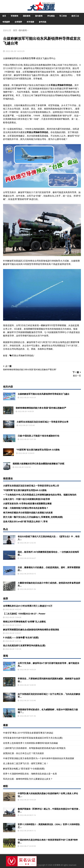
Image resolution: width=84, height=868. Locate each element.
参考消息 (43, 22)
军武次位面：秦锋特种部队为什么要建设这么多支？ (28, 779)
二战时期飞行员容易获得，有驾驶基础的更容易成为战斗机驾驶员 (34, 748)
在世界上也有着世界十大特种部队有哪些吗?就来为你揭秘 (30, 743)
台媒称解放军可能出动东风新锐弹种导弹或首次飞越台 (44, 394)
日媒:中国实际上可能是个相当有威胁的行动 (38, 436)
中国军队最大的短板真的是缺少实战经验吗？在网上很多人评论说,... (48, 795)
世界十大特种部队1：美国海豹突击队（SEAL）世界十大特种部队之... (49, 826)
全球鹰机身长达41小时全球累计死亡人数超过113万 (28, 606)
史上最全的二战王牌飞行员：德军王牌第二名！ (26, 763)
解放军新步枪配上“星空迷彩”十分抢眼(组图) (24, 769)
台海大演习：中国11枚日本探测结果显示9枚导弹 (26, 499)
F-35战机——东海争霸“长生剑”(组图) (21, 637)
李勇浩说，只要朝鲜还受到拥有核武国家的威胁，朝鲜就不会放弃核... (49, 680)
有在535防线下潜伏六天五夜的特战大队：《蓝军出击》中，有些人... (49, 538)
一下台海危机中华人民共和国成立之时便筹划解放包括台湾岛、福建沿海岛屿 (40, 495)
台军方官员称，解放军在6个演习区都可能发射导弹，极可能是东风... (48, 664)
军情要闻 (14, 16)
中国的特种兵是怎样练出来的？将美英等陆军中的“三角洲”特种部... (48, 841)
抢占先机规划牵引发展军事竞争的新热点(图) (24, 645)
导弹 (33, 58)
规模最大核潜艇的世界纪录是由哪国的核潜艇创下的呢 (38, 464)
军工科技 (63, 16)
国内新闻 (39, 16)
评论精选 (51, 16)
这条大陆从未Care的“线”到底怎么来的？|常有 (25, 521)
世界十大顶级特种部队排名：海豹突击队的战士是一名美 (30, 774)
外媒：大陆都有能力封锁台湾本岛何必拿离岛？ (26, 508)
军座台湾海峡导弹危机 (23, 355)
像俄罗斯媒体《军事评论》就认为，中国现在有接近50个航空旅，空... (49, 810)
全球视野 (18, 22)
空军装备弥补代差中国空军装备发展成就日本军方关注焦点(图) (33, 738)
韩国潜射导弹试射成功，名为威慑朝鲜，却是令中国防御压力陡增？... (48, 711)
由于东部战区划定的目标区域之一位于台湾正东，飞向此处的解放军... (49, 695)
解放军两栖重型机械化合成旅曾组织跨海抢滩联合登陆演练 (31, 630)
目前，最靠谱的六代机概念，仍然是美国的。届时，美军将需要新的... (49, 569)
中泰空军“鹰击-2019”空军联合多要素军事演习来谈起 (28, 733)
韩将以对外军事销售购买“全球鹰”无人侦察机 (24, 622)
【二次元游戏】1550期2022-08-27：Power (24, 614)
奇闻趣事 (6, 22)
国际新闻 (27, 16)
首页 (4, 16)
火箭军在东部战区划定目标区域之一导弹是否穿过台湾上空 (31, 486)
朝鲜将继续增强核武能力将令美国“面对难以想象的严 (41, 408)
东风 (25, 58)
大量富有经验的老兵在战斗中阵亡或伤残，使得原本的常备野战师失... (49, 584)
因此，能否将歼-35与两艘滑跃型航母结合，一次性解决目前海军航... (48, 553)
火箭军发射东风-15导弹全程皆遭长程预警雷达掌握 (27, 504)
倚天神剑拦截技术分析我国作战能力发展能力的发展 (28, 513)
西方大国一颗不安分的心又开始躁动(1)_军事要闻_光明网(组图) (33, 517)
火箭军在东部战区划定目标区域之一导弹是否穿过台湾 (42, 422)
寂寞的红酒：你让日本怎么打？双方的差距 (24, 753)
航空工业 (75, 16)
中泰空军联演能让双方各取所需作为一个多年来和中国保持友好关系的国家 (39, 758)
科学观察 (30, 22)
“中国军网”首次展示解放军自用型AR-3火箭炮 (38, 450)
